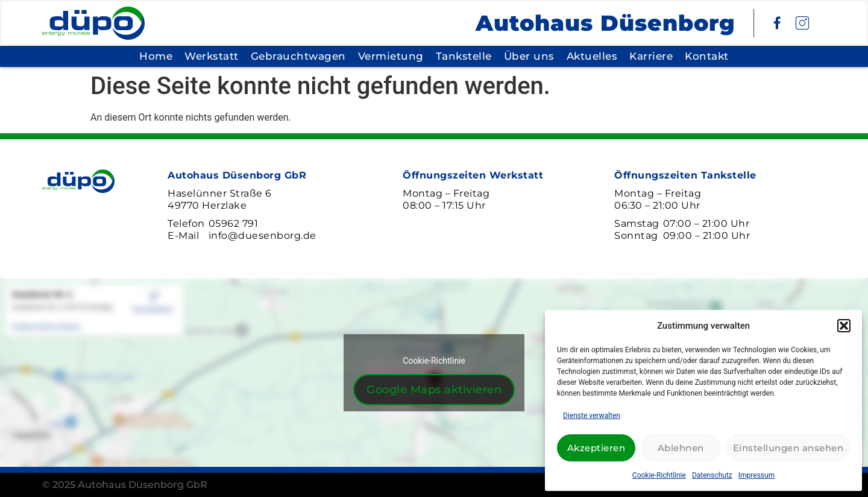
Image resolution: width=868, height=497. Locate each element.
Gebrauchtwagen (298, 56)
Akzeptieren (596, 448)
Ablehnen (681, 448)
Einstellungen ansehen (788, 448)
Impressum (756, 475)
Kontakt (707, 56)
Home (156, 56)
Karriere (651, 56)
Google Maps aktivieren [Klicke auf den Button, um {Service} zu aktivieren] (434, 390)
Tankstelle (464, 56)
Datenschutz (712, 475)
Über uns (529, 56)
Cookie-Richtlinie (659, 475)
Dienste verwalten (592, 416)
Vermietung (391, 56)
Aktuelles (592, 56)
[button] (844, 326)
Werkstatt (212, 56)
